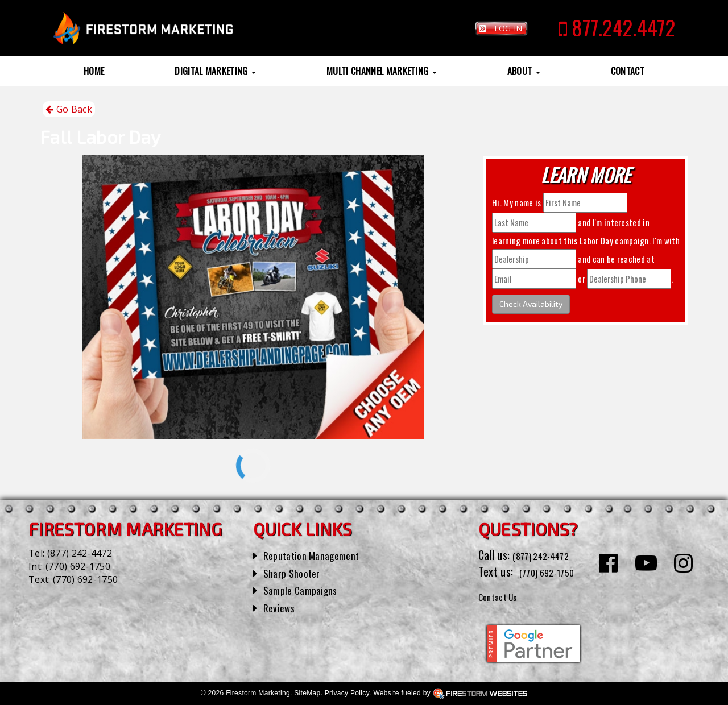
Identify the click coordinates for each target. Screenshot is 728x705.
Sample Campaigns (305, 590)
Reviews (281, 607)
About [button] (524, 71)
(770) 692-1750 (78, 566)
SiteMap (307, 693)
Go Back (69, 109)
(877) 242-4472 (80, 553)
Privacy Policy (347, 693)
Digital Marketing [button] (215, 71)
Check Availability (531, 304)
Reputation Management (318, 555)
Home (94, 71)
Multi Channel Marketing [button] (382, 71)
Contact (628, 71)
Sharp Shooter (295, 573)
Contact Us (503, 596)
